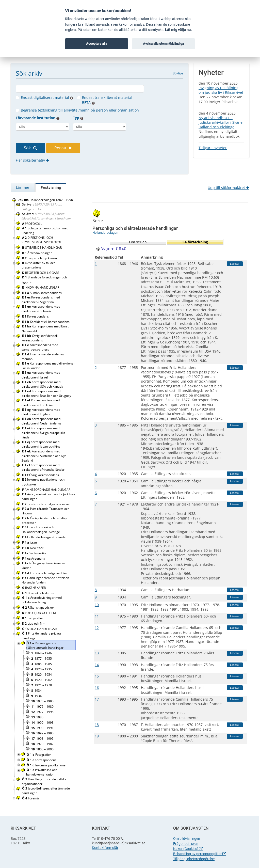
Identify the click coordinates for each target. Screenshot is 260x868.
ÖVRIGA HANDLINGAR (40, 629)
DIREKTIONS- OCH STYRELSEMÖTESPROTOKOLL (43, 240)
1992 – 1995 (42, 733)
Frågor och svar (186, 844)
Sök (30, 148)
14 (97, 665)
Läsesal (235, 264)
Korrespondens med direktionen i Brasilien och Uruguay (47, 393)
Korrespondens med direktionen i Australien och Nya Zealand (44, 456)
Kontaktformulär (105, 848)
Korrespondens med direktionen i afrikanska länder (43, 467)
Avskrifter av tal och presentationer (38, 265)
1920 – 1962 (42, 680)
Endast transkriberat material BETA (107, 100)
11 (97, 616)
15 (97, 676)
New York (33, 548)
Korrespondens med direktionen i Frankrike (41, 403)
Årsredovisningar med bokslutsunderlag (42, 600)
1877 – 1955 (42, 659)
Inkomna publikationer (47, 765)
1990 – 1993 (42, 723)
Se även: (42, 207)
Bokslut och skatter (39, 593)
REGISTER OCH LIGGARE (41, 273)
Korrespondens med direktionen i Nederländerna (42, 421)
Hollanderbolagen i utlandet (45, 537)
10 (97, 605)
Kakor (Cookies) (188, 849)
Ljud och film (34, 624)
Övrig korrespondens (41, 475)
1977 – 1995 (42, 712)
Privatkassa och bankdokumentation (42, 772)
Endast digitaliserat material (47, 97)
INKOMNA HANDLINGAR (41, 287)
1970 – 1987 (42, 744)
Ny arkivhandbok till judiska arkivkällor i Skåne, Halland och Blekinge (221, 122)
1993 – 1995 (42, 739)
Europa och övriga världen (45, 573)
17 (97, 699)
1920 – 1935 (42, 669)
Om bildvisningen (187, 839)
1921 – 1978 (42, 685)
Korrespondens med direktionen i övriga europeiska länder (43, 433)
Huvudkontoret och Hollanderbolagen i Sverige (41, 530)
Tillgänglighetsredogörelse (194, 859)
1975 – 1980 (42, 707)
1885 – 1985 (42, 664)
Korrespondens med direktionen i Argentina (41, 300)
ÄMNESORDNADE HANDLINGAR (47, 490)
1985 (37, 717)
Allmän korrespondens (42, 293)
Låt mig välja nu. (178, 30)
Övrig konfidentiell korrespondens (40, 338)
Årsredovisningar (37, 253)
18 (97, 725)
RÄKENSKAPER (34, 588)
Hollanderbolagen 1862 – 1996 (45, 200)
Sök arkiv (29, 73)
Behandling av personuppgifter (200, 854)
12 (97, 628)
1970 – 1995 (42, 701)
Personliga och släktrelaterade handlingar (45, 645)
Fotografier (33, 618)
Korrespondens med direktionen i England (41, 412)
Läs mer (23, 187)
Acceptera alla (97, 44)
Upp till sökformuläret (229, 188)
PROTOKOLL (32, 224)
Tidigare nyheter (213, 148)
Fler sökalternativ (32, 160)
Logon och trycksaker (40, 258)
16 (97, 688)
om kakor (100, 30)
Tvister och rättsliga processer (46, 504)
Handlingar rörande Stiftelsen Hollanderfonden (45, 580)
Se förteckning (195, 242)
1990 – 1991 (42, 728)
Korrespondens (36, 316)
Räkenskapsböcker (38, 607)
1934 (36, 691)
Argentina (34, 558)
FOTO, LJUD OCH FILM (39, 613)
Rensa (63, 148)
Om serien (138, 242)
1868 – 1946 (42, 653)
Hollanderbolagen (105, 233)
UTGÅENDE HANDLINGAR (42, 248)
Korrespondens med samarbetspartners (40, 347)
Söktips (178, 73)
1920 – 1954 (42, 675)
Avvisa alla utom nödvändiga (163, 44)
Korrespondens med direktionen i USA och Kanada (43, 384)
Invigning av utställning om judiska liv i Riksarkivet (221, 90)
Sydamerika (35, 553)
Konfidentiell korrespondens (46, 322)
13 (97, 653)
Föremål (31, 798)
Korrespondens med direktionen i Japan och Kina (41, 444)
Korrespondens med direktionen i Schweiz (41, 309)
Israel (30, 542)
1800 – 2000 (42, 749)
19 (97, 736)
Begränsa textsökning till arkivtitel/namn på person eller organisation (80, 110)
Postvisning (51, 187)
